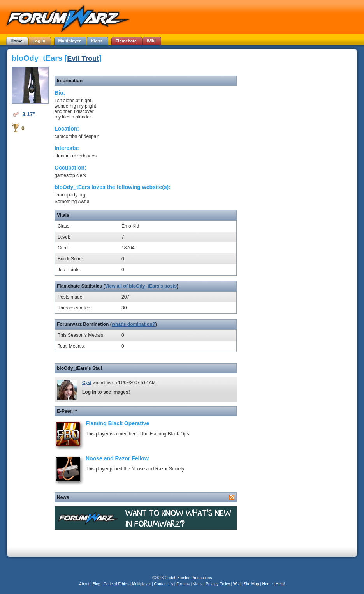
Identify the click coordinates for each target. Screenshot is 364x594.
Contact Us (164, 584)
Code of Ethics (116, 584)
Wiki (237, 584)
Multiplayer (141, 584)
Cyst (87, 382)
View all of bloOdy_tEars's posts (141, 286)
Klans (198, 584)
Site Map (251, 584)
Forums (183, 584)
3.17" (29, 114)
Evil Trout (83, 58)
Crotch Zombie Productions (188, 578)
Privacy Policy (218, 584)
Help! (280, 584)
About (84, 584)
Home (267, 584)
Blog (97, 584)
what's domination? (134, 324)
